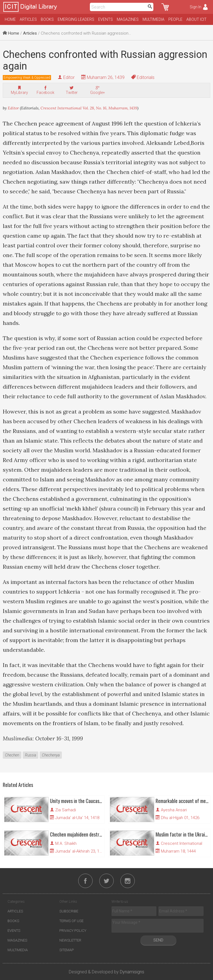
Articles (28, 19)
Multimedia (154, 19)
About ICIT (196, 19)
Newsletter (70, 940)
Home (10, 19)
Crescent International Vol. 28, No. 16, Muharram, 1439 (89, 108)
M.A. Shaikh (66, 843)
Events (106, 19)
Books (47, 19)
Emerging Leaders (76, 19)
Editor (69, 77)
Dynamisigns (132, 972)
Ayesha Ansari (174, 810)
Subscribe (69, 911)
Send (158, 940)
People (175, 19)
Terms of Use (71, 921)
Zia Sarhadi (66, 810)
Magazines (128, 19)
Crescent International (182, 843)
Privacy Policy (73, 931)
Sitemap (67, 950)
